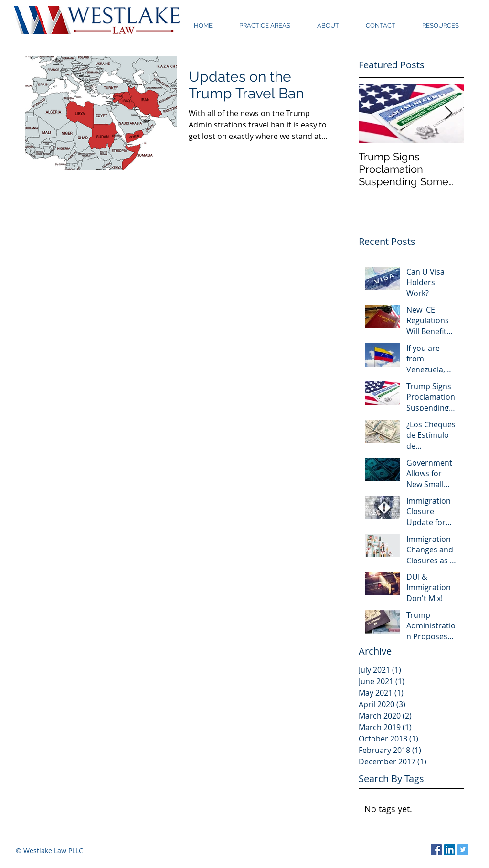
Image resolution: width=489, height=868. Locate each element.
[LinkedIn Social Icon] (450, 850)
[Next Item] (448, 113)
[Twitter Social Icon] (463, 850)
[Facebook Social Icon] (436, 850)
